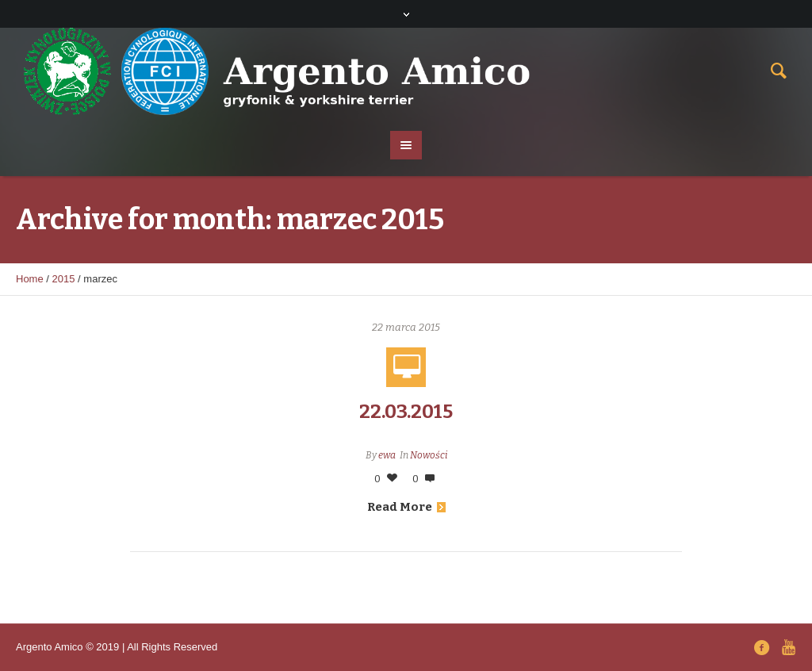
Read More (406, 507)
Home (30, 279)
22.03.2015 (406, 412)
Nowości (429, 455)
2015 (64, 279)
